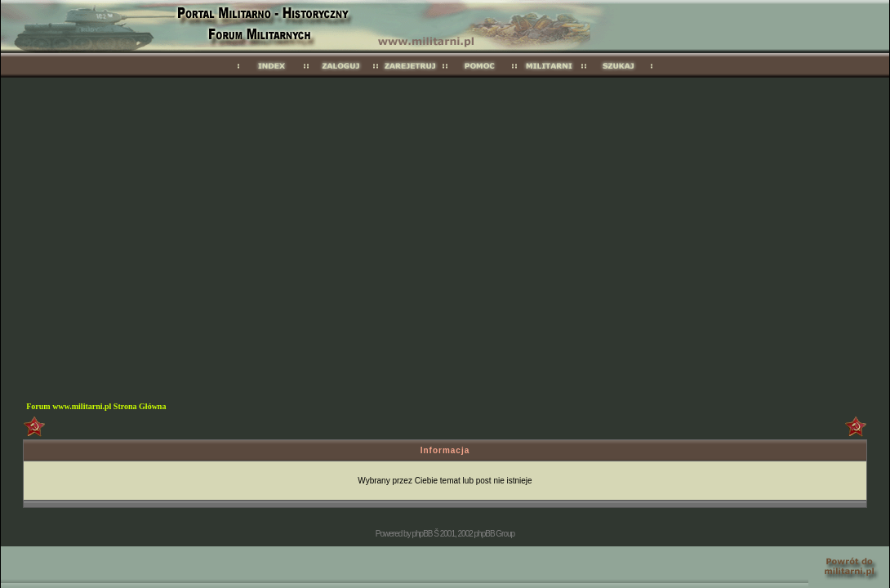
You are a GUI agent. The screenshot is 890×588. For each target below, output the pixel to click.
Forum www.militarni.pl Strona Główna (96, 406)
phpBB (422, 534)
